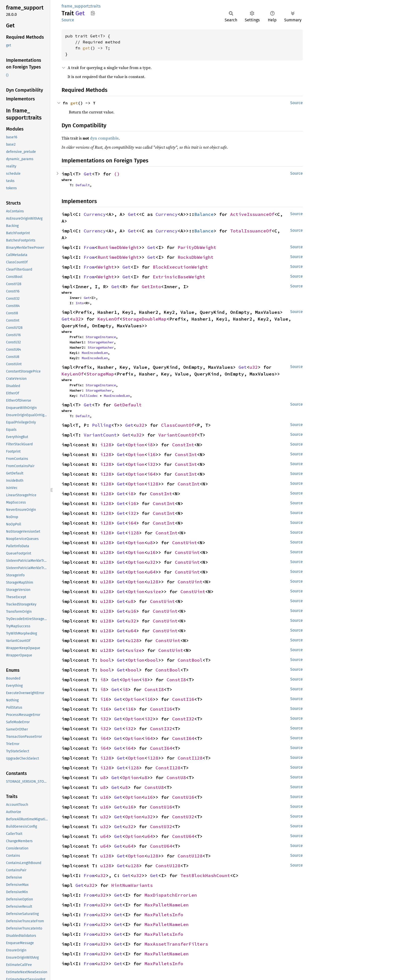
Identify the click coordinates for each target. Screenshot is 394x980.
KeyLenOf (109, 319)
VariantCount (100, 435)
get (86, 48)
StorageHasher (101, 342)
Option (136, 445)
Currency (95, 214)
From (89, 247)
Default (83, 185)
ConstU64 (183, 836)
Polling (102, 425)
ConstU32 (183, 817)
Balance (204, 214)
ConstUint (185, 543)
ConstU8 (176, 778)
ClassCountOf (178, 425)
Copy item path (93, 13)
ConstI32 (183, 719)
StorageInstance (101, 337)
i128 (106, 445)
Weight (106, 267)
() (117, 174)
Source (68, 20)
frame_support (75, 6)
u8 (150, 543)
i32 (151, 464)
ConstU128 (190, 856)
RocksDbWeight (196, 257)
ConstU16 (183, 797)
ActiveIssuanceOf (252, 214)
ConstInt (183, 445)
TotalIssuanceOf (251, 231)
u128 (106, 543)
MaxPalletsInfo (164, 915)
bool (106, 660)
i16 (151, 454)
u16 (151, 552)
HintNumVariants (132, 885)
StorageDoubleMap (144, 319)
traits (96, 6)
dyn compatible (104, 138)
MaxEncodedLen (95, 353)
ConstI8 (176, 680)
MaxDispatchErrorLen (171, 895)
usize (154, 592)
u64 (151, 572)
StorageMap (100, 374)
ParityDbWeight (197, 247)
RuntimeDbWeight (118, 247)
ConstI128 (190, 758)
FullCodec (89, 396)
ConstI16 (183, 699)
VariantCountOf (178, 435)
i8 (150, 445)
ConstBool (190, 660)
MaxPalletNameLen (167, 905)
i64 (151, 474)
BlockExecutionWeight (180, 267)
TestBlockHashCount (205, 875)
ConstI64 (183, 738)
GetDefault (128, 405)
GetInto (151, 287)
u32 (77, 319)
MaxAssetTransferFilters (176, 944)
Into (80, 303)
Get (88, 174)
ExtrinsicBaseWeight (179, 277)
